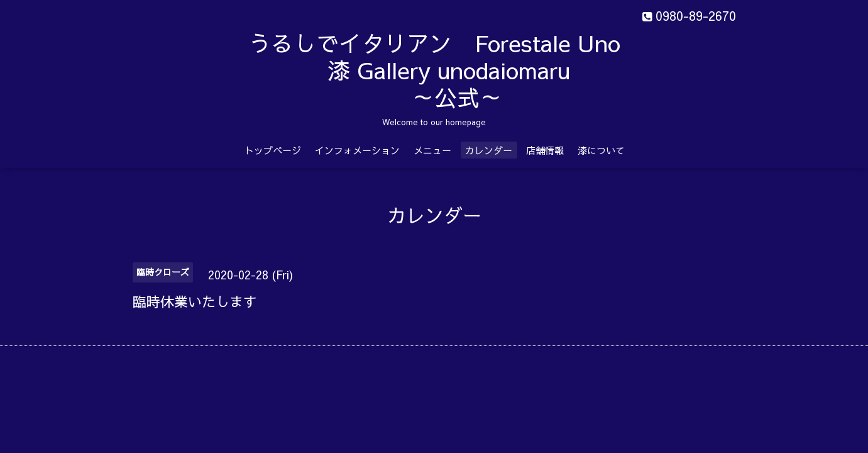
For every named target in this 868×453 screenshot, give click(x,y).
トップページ (273, 150)
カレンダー (489, 150)
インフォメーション (357, 150)
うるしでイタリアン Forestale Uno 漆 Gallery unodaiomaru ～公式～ (466, 70)
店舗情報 (545, 150)
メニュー (432, 150)
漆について (601, 150)
